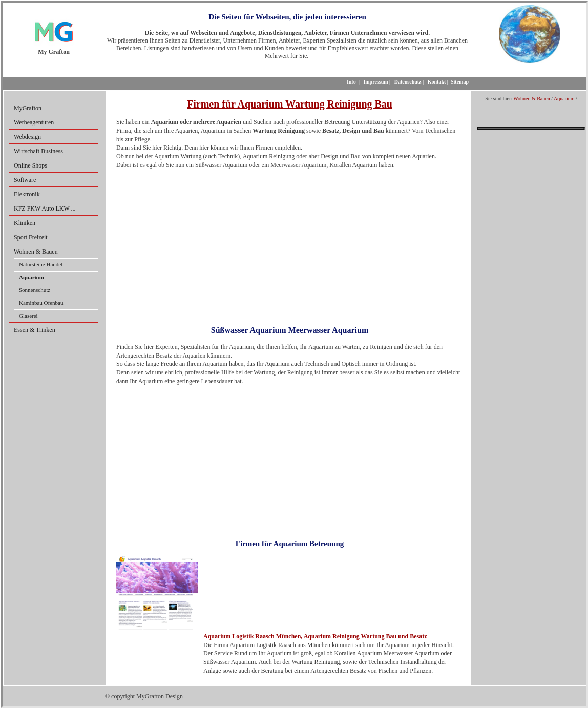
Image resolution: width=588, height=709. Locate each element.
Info (351, 82)
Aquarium (564, 99)
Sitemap (460, 82)
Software (25, 180)
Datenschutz (408, 82)
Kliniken (25, 223)
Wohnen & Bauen (36, 252)
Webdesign (27, 137)
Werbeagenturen (34, 122)
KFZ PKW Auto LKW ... (45, 208)
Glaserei (28, 316)
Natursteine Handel (41, 264)
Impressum (375, 82)
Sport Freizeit (31, 237)
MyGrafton (28, 108)
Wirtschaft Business (38, 151)
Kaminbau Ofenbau (41, 303)
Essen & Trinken (35, 330)
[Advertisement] (290, 244)
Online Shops (30, 165)
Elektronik (27, 194)
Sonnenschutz (35, 290)
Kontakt (437, 82)
